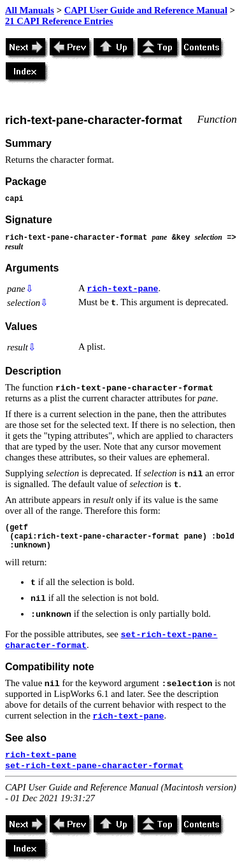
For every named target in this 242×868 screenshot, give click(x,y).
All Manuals (30, 10)
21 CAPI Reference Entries (59, 21)
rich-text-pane (122, 289)
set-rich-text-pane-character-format (94, 766)
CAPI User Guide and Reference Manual (146, 10)
